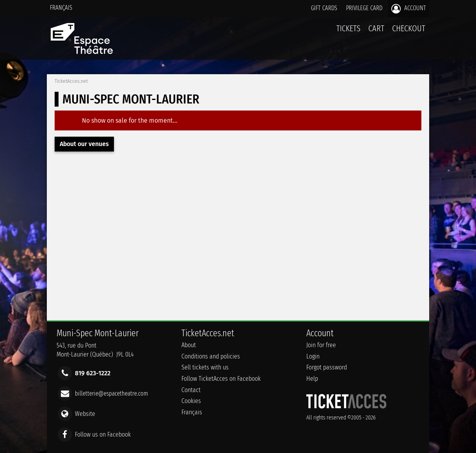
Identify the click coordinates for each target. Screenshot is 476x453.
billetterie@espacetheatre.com (111, 393)
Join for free (321, 345)
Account (409, 9)
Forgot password (327, 367)
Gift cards (324, 8)
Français (61, 8)
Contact (191, 390)
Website (85, 414)
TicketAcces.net (71, 81)
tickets (348, 28)
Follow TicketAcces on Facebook (221, 379)
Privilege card (364, 8)
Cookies (191, 401)
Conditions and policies (211, 356)
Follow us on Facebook (103, 434)
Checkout (409, 28)
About (189, 345)
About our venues (84, 144)
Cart (376, 33)
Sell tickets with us (205, 367)
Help (312, 379)
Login (313, 356)
